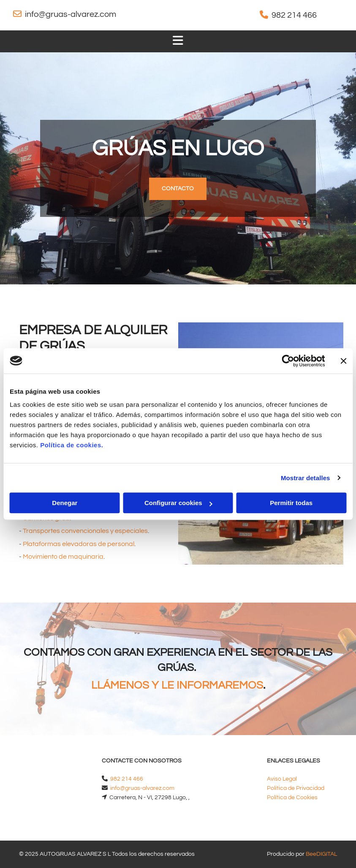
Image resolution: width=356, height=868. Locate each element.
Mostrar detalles (306, 478)
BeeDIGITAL (321, 854)
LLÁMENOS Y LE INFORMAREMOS (177, 685)
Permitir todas (291, 503)
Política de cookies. (72, 445)
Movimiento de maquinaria (63, 557)
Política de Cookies (292, 798)
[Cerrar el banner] (343, 361)
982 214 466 (294, 15)
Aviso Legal (282, 779)
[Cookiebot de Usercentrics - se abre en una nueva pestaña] (288, 361)
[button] (178, 189)
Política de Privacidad (296, 788)
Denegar (65, 503)
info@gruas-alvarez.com (71, 14)
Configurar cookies (178, 503)
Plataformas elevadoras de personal (79, 544)
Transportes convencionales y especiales (85, 531)
